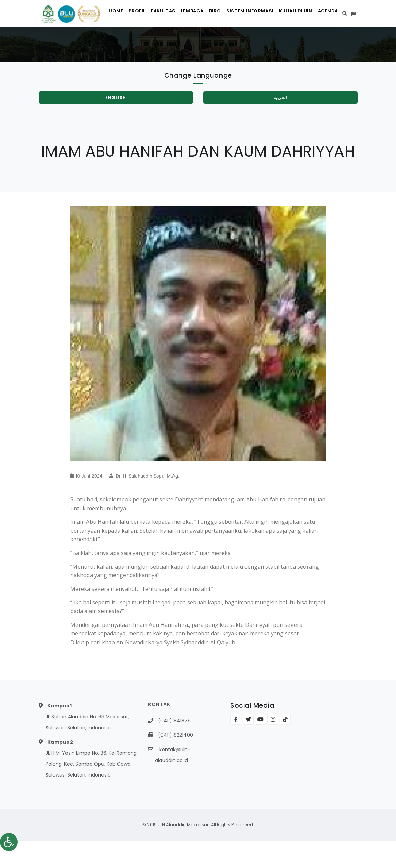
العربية (280, 125)
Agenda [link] (344, 41)
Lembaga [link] (194, 41)
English (116, 125)
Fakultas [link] (161, 41)
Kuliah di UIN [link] (307, 41)
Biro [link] (221, 41)
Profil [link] (130, 41)
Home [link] (105, 41)
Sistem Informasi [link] (259, 41)
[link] (9, 842)
